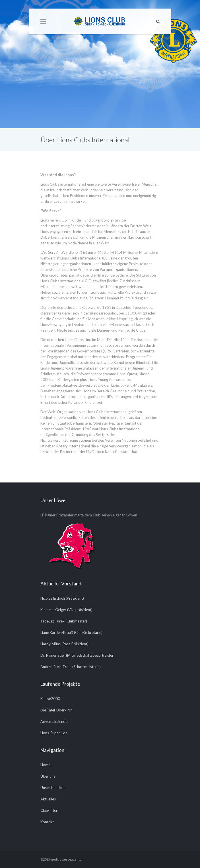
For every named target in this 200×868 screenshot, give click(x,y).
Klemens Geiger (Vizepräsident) (66, 610)
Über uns (48, 776)
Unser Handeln (52, 788)
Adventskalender (55, 721)
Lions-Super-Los (54, 733)
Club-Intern (50, 810)
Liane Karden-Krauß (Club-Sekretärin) (71, 632)
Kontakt (47, 822)
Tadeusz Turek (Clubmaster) (64, 621)
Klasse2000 (50, 699)
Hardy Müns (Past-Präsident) (64, 644)
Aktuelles (48, 799)
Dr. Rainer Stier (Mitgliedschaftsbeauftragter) (78, 655)
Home (45, 765)
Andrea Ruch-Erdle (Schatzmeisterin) (71, 667)
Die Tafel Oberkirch (56, 710)
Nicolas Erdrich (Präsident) (62, 598)
